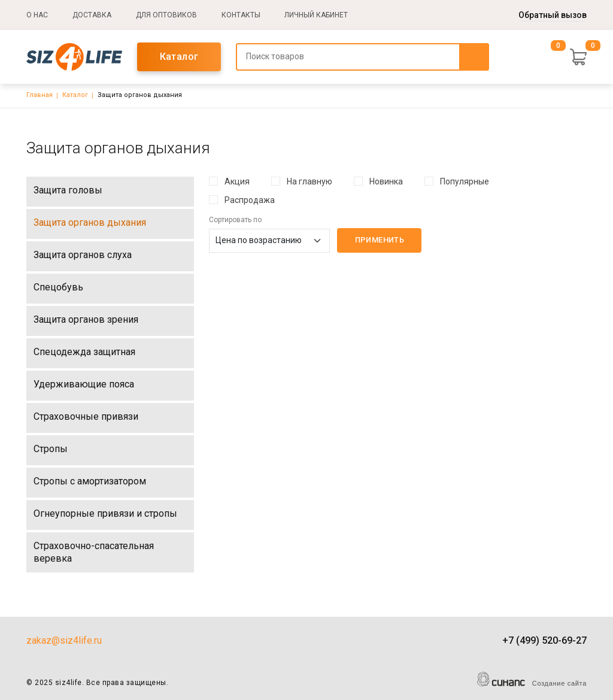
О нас (37, 15)
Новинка (386, 181)
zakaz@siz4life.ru (64, 640)
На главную (309, 181)
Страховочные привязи (86, 416)
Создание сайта (559, 683)
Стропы (51, 449)
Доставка (92, 15)
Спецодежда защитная (84, 352)
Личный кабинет (316, 15)
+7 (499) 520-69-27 (544, 640)
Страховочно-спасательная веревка (94, 552)
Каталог (179, 57)
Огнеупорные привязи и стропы (105, 513)
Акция (237, 181)
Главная (40, 95)
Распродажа (250, 200)
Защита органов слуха (83, 255)
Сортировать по (235, 220)
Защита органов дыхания (90, 222)
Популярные (465, 181)
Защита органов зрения (86, 319)
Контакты (241, 15)
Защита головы (68, 190)
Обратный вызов (553, 15)
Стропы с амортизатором (90, 481)
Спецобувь (58, 287)
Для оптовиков (166, 15)
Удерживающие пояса (84, 384)
